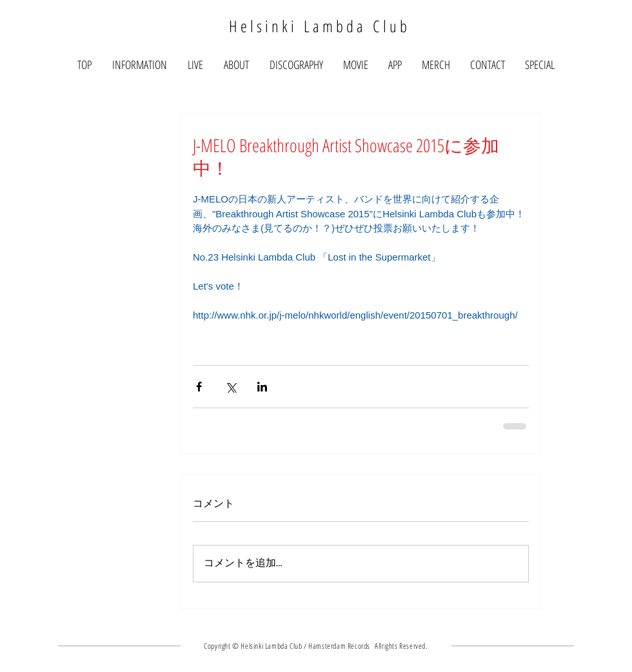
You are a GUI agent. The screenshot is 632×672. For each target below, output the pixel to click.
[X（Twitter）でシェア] (231, 387)
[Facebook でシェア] (199, 387)
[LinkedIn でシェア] (262, 387)
